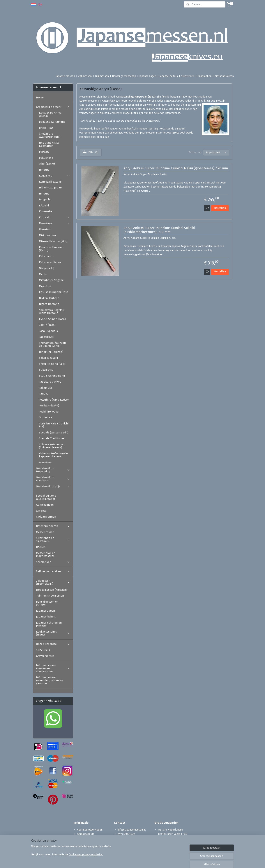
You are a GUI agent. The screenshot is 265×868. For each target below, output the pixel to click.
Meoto (43, 274)
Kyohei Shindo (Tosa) (52, 319)
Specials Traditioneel (52, 438)
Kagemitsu (54, 176)
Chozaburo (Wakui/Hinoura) (50, 135)
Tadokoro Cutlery (50, 382)
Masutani (45, 229)
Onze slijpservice (53, 644)
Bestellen (220, 208)
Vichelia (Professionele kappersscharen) (53, 455)
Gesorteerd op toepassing (53, 470)
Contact (82, 846)
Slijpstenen (188, 76)
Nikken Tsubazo (49, 298)
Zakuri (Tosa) (47, 325)
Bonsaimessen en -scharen (48, 603)
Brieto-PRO (46, 128)
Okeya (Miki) (47, 268)
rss (153, 861)
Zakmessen (85, 76)
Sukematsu (46, 370)
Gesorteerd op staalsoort (53, 479)
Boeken (41, 547)
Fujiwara (44, 152)
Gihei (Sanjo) (47, 164)
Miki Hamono (47, 235)
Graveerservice (45, 656)
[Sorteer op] (216, 153)
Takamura (45, 388)
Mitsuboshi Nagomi (51, 280)
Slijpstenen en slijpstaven (53, 540)
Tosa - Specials (48, 331)
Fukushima (46, 158)
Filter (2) (90, 152)
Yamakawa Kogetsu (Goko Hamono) (52, 312)
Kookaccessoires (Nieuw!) (53, 633)
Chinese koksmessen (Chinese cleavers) (52, 446)
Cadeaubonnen (46, 517)
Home (40, 98)
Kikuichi (44, 206)
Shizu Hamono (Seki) (52, 364)
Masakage (54, 223)
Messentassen (45, 532)
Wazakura (45, 462)
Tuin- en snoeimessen (50, 596)
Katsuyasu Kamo (50, 262)
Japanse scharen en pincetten (49, 624)
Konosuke (45, 211)
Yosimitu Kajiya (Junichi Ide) (54, 425)
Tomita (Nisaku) (49, 406)
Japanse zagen (148, 76)
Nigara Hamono (49, 304)
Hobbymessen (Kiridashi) (52, 590)
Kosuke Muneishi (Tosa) (54, 292)
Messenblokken (224, 76)
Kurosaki (54, 217)
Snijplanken (205, 76)
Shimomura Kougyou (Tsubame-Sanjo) (52, 344)
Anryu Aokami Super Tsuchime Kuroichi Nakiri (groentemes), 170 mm (176, 168)
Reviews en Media (88, 838)
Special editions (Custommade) (46, 497)
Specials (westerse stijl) (54, 433)
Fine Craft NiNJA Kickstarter (49, 144)
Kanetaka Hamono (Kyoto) (51, 249)
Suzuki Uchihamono (52, 376)
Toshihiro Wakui (49, 412)
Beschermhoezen (53, 526)
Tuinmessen (102, 76)
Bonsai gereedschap (124, 76)
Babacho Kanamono (52, 122)
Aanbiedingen (45, 505)
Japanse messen (65, 76)
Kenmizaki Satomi (50, 182)
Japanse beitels (169, 76)
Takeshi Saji (46, 337)
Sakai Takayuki (48, 358)
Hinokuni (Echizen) (51, 352)
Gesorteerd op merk (53, 107)
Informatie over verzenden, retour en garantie (50, 680)
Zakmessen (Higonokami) (53, 582)
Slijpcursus (43, 650)
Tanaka (44, 394)
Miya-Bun (45, 286)
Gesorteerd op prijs (53, 486)
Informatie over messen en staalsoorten (53, 668)
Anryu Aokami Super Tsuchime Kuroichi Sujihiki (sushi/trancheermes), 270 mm (159, 230)
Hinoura (44, 170)
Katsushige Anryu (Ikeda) (50, 114)
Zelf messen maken (53, 571)
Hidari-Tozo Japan (50, 188)
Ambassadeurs (86, 834)
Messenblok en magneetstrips (46, 555)
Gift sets (41, 511)
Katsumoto (46, 256)
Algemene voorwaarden (91, 842)
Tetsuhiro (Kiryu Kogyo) (54, 400)
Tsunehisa (46, 417)
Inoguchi (45, 199)
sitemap (146, 861)
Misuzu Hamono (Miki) (53, 241)
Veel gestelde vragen (90, 830)
